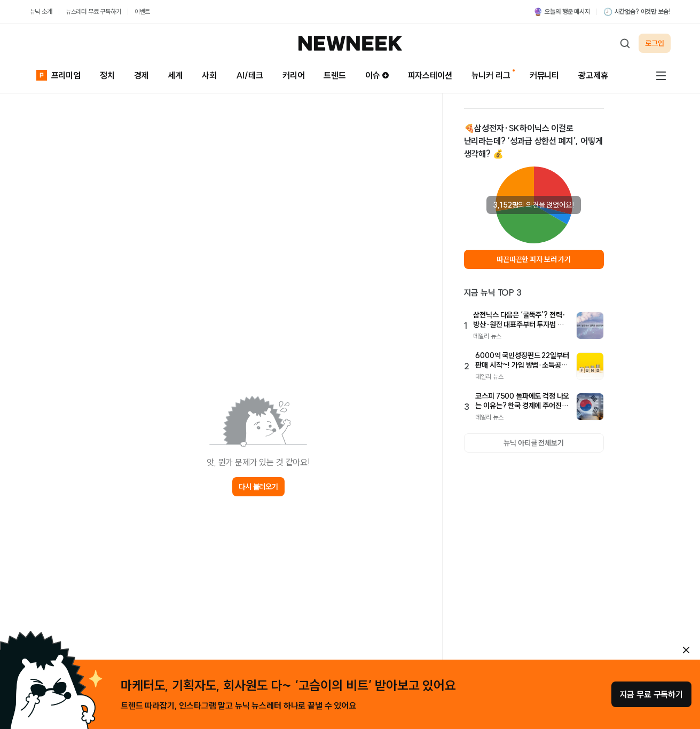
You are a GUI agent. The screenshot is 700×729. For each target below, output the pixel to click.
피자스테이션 (430, 75)
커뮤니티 (544, 75)
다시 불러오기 (258, 487)
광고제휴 (593, 75)
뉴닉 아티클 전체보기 (533, 443)
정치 (107, 75)
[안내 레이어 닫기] (686, 650)
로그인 (655, 43)
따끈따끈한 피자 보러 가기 (534, 259)
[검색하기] (625, 43)
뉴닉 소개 (41, 11)
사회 (209, 75)
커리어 (294, 75)
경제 (141, 75)
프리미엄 (58, 74)
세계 (175, 75)
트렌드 (335, 75)
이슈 (377, 75)
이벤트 (143, 11)
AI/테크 (250, 75)
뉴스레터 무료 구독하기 (93, 11)
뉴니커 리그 (491, 75)
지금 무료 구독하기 (651, 694)
